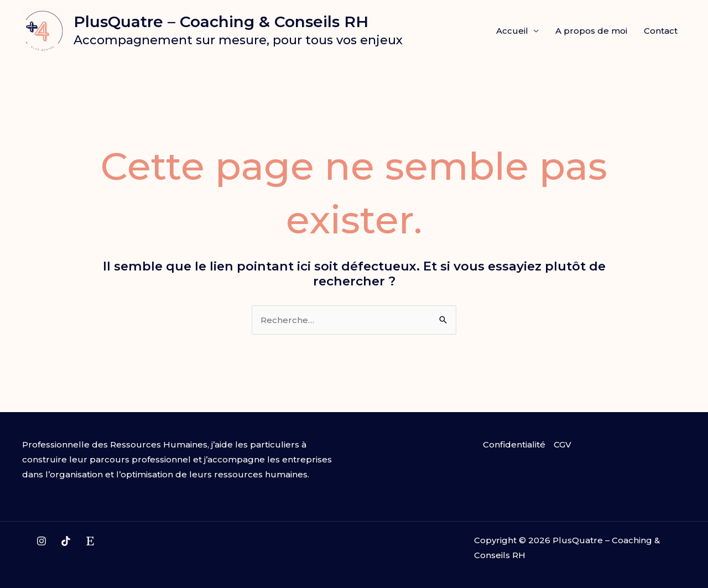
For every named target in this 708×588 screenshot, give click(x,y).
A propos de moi (591, 31)
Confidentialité (514, 444)
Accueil (512, 31)
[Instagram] (41, 541)
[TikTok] (66, 541)
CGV (563, 444)
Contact (661, 31)
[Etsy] (90, 541)
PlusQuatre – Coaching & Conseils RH (221, 22)
